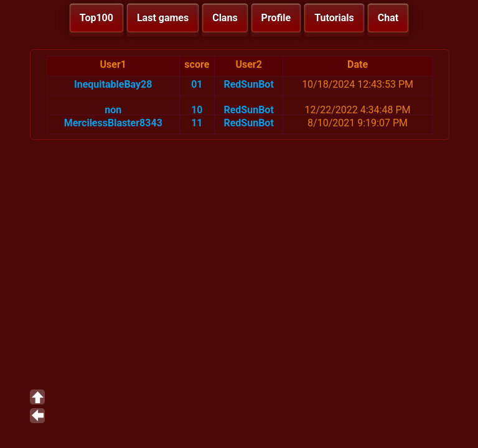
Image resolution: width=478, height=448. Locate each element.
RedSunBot (248, 84)
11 (197, 123)
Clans (225, 18)
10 (197, 110)
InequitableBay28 (113, 84)
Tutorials (334, 18)
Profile (276, 18)
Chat (388, 18)
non (113, 110)
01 (197, 84)
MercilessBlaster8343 (113, 123)
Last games (163, 18)
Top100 (96, 18)
